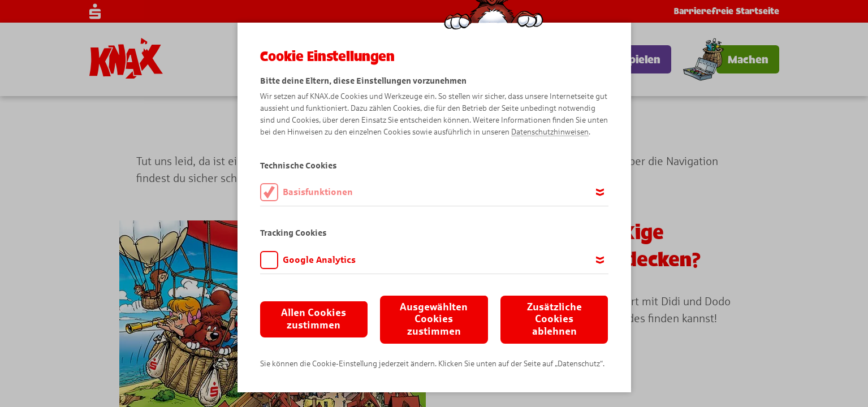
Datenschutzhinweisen (550, 132)
